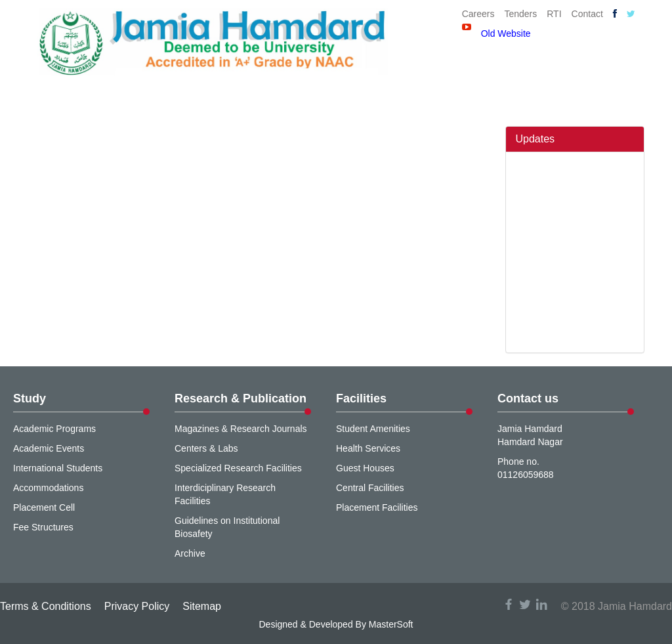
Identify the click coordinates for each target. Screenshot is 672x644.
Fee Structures (43, 527)
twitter (525, 604)
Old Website (506, 33)
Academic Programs (54, 429)
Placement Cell (44, 507)
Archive (190, 553)
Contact (587, 14)
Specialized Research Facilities (238, 468)
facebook (509, 604)
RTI (554, 14)
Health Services (368, 448)
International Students (58, 468)
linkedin (541, 604)
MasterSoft (391, 624)
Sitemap (202, 606)
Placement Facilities (377, 507)
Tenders (520, 14)
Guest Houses (365, 468)
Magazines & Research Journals (241, 429)
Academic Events (49, 448)
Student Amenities (373, 429)
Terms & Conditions (46, 606)
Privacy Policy (137, 606)
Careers (478, 14)
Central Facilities (370, 488)
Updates (535, 139)
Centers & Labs (206, 448)
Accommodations (48, 488)
